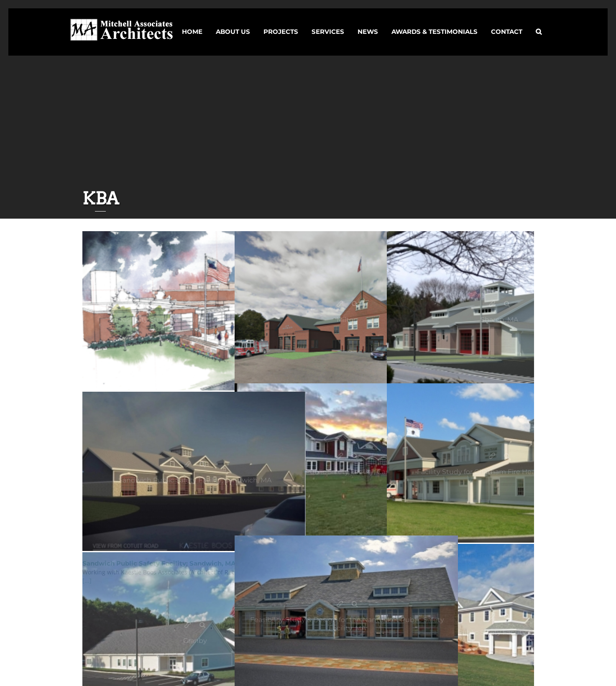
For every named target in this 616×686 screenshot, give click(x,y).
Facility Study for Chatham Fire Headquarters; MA (492, 456)
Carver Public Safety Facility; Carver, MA (340, 456)
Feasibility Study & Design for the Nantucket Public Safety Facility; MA (340, 604)
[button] (539, 24)
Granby (188, 625)
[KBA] (195, 311)
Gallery (203, 304)
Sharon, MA (492, 304)
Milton (340, 304)
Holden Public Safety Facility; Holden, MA (492, 617)
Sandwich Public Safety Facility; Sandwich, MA (188, 465)
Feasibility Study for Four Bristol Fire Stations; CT (188, 304)
